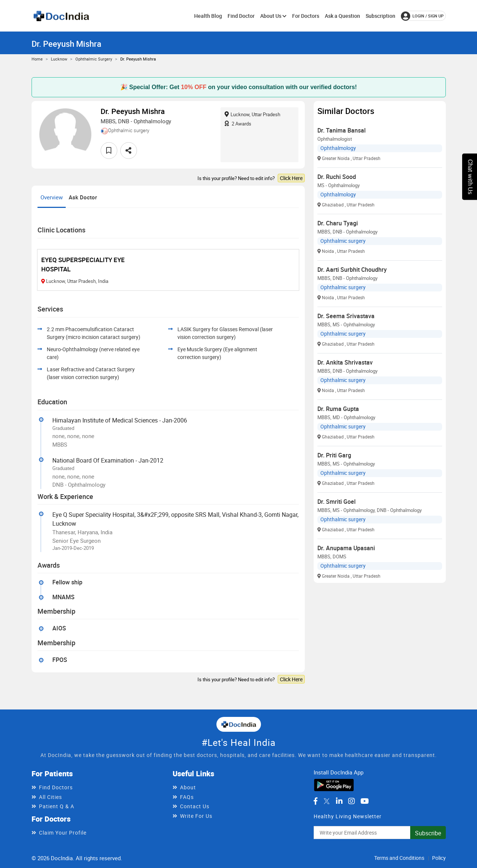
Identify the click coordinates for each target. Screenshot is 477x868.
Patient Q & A (57, 806)
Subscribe (428, 833)
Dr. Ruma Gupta (338, 409)
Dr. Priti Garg (334, 455)
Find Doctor (241, 16)
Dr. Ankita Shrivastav (345, 362)
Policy (439, 858)
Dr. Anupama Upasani (346, 548)
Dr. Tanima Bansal (342, 130)
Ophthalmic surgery (94, 59)
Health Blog (208, 16)
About (188, 787)
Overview (52, 197)
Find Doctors (56, 787)
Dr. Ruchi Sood (337, 177)
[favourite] (109, 151)
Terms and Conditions (399, 858)
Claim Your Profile (63, 833)
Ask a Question (342, 16)
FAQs (187, 797)
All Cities (50, 797)
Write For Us (196, 816)
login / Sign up (422, 16)
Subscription (380, 16)
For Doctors (306, 16)
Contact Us (195, 806)
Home (37, 59)
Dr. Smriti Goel (336, 502)
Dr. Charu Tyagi (338, 223)
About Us (273, 16)
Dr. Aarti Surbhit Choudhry (352, 270)
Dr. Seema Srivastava (346, 316)
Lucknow (59, 59)
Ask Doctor (83, 197)
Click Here (291, 178)
